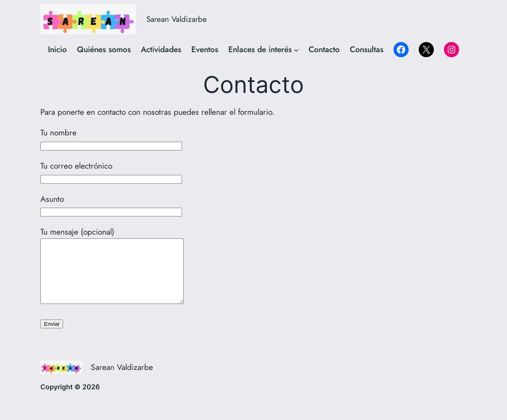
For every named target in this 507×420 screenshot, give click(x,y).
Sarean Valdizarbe (177, 19)
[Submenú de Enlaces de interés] (296, 50)
